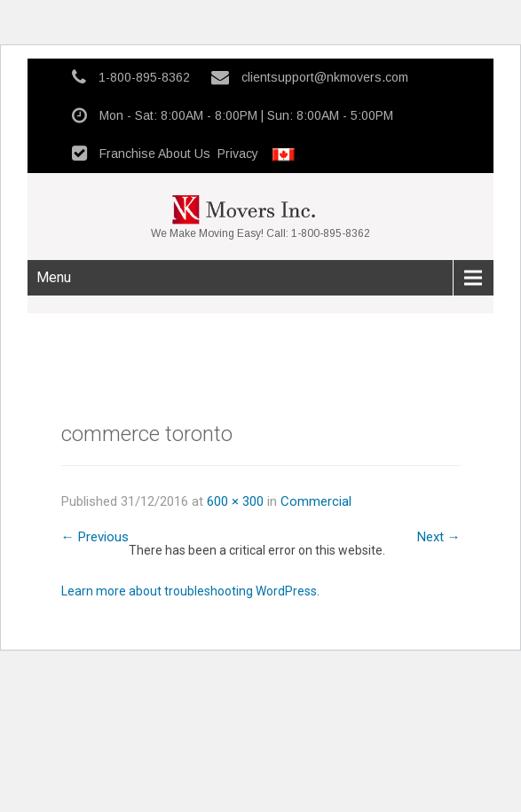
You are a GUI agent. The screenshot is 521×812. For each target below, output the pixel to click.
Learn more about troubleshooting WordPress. (190, 591)
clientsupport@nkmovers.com (325, 77)
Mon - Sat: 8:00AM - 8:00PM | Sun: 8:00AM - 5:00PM (246, 115)
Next (439, 537)
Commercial (316, 501)
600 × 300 (235, 501)
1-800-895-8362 (144, 77)
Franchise (127, 154)
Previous (95, 537)
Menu (54, 277)
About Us (184, 154)
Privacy (238, 154)
